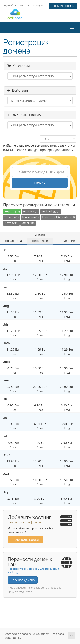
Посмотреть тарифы (25, 540)
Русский (10, 5)
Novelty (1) (11, 223)
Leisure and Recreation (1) (58, 217)
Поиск (40, 183)
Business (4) (31, 211)
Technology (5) (51, 211)
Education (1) (30, 217)
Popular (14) (12, 211)
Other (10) (28, 223)
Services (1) (12, 217)
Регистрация (35, 5)
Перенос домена (23, 580)
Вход (22, 5)
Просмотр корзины (63, 6)
